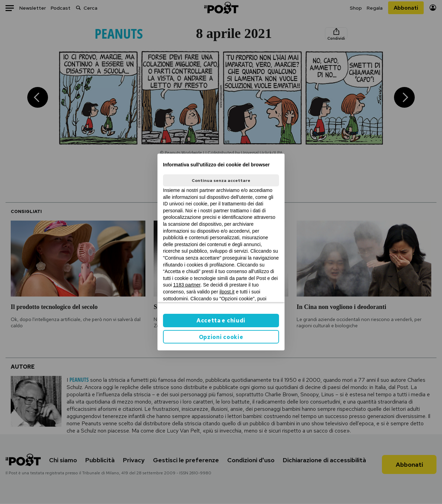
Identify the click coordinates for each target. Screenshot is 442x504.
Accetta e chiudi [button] (221, 321)
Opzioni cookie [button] (221, 337)
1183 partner (187, 285)
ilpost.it (227, 292)
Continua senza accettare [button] (221, 181)
